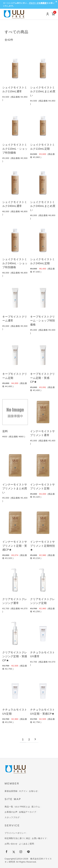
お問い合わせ (11, 844)
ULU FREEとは (22, 807)
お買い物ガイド (39, 838)
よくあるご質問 (27, 844)
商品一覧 (9, 807)
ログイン (23, 791)
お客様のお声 (11, 812)
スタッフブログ (12, 817)
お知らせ (33, 791)
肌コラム (36, 807)
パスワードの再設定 (38, 3)
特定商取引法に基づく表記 (17, 838)
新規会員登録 (11, 791)
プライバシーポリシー (15, 833)
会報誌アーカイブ (28, 812)
